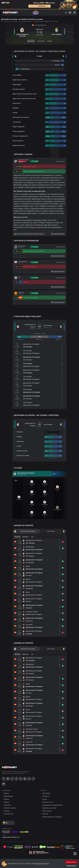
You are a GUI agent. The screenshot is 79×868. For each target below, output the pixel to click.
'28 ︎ (17, 69)
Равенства (20, 441)
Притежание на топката (21, 117)
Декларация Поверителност (53, 805)
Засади (15, 113)
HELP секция (47, 811)
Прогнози (7, 21)
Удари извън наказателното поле (24, 98)
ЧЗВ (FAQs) (46, 793)
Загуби (19, 446)
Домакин (26, 537)
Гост (32, 537)
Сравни (7, 802)
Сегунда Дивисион (26, 21)
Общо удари (17, 84)
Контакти (46, 796)
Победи (19, 437)
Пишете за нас (48, 802)
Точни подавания (19, 131)
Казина (6, 799)
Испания (15, 21)
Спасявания (17, 122)
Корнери (16, 108)
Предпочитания (71, 866)
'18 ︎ (62, 65)
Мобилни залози (10, 808)
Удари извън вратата (20, 80)
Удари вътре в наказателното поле (25, 94)
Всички (18, 537)
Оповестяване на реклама (52, 817)
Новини (7, 811)
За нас (45, 799)
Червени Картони (19, 145)
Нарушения (17, 103)
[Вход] (70, 13)
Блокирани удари (19, 89)
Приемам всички (71, 862)
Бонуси (6, 793)
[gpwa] (19, 847)
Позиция (20, 432)
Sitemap (45, 814)
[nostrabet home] (10, 767)
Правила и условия (49, 808)
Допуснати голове (23, 455)
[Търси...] (66, 12)
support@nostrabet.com (11, 837)
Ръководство (8, 814)
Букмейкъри (8, 796)
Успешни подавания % (20, 136)
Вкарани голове (22, 451)
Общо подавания (19, 127)
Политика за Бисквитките (42, 864)
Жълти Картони (18, 141)
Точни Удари (17, 75)
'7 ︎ (63, 61)
